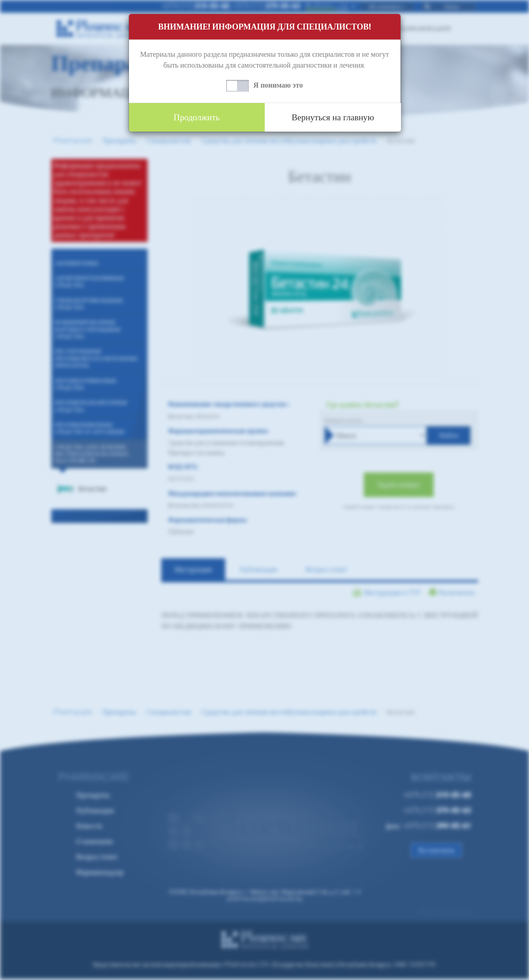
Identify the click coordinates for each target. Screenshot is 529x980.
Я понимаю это (278, 85)
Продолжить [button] (197, 117)
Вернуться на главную (333, 117)
